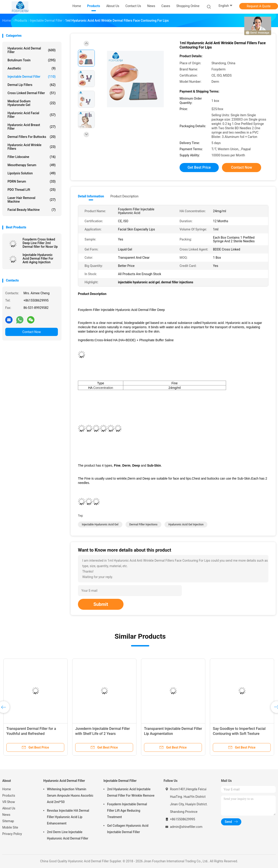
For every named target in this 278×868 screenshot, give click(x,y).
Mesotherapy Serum (32, 165)
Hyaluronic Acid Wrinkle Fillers (32, 147)
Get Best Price (199, 167)
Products (9, 796)
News (6, 815)
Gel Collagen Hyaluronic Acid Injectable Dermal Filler (128, 829)
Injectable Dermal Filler (32, 77)
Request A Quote (259, 6)
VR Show (9, 802)
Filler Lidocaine (32, 157)
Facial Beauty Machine (32, 210)
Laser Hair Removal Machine (32, 200)
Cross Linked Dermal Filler (32, 93)
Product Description (124, 196)
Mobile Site (10, 827)
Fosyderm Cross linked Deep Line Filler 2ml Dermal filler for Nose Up (40, 243)
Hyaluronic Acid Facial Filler (32, 115)
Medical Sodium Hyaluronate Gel (32, 103)
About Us (9, 808)
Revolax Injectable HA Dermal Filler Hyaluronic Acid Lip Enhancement (68, 817)
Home (7, 789)
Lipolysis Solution (32, 173)
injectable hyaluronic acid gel (100, 524)
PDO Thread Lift (32, 190)
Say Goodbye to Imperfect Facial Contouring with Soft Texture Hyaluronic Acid (239, 734)
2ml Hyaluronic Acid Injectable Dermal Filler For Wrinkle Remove (131, 792)
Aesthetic (32, 68)
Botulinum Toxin (32, 60)
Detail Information (91, 196)
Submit (101, 604)
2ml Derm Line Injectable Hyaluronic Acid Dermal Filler (68, 835)
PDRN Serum (32, 181)
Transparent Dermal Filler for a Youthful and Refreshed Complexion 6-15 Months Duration (34, 734)
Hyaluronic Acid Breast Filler (32, 127)
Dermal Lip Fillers (32, 85)
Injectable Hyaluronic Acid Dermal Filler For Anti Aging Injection (38, 258)
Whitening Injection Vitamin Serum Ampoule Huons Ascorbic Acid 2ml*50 (70, 796)
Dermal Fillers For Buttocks (32, 137)
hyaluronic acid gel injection (186, 524)
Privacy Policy (12, 834)
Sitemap (8, 821)
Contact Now (32, 332)
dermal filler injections (143, 524)
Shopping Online (188, 6)
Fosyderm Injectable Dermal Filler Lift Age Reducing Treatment (127, 811)
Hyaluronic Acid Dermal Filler (32, 50)
